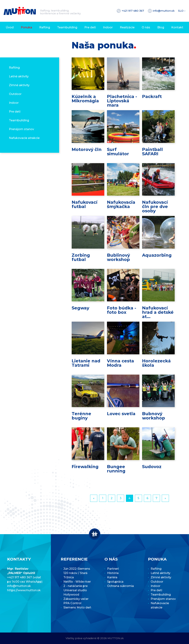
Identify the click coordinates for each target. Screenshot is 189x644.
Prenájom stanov (21, 129)
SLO (181, 11)
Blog (161, 27)
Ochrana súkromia (120, 586)
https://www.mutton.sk (24, 590)
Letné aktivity (19, 76)
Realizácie (127, 27)
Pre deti (90, 27)
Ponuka (26, 27)
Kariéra (112, 577)
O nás (146, 27)
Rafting (45, 27)
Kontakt (177, 27)
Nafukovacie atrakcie (24, 138)
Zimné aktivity (19, 85)
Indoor (108, 27)
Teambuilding (67, 27)
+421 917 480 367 (133, 11)
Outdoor (15, 94)
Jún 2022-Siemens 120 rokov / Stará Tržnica (77, 573)
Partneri (113, 569)
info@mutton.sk (164, 11)
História (113, 573)
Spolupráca (115, 582)
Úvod (10, 27)
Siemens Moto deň (77, 607)
